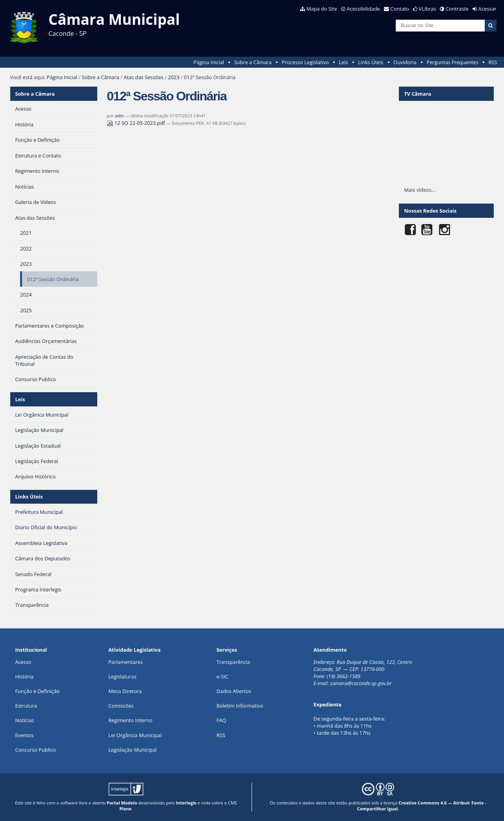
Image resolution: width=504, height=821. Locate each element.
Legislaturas (122, 676)
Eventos (24, 735)
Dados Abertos (234, 691)
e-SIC (222, 676)
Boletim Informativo (240, 706)
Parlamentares (125, 662)
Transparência (233, 662)
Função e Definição (37, 691)
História (24, 676)
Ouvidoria (405, 62)
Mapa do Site (322, 9)
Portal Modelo (122, 803)
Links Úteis (371, 62)
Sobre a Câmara (253, 62)
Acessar (487, 9)
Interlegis (186, 803)
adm (120, 116)
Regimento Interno (130, 720)
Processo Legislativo (305, 62)
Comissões (121, 706)
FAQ (221, 720)
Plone (125, 809)
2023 (173, 77)
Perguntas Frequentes (452, 62)
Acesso (23, 662)
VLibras (428, 9)
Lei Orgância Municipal (135, 735)
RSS (493, 62)
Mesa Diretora (125, 691)
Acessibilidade (363, 9)
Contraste (457, 9)
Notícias (24, 720)
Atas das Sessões (144, 77)
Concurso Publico (35, 750)
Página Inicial (209, 62)
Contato (400, 9)
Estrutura (26, 706)
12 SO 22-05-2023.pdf (136, 123)
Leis (344, 62)
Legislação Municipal (132, 750)
